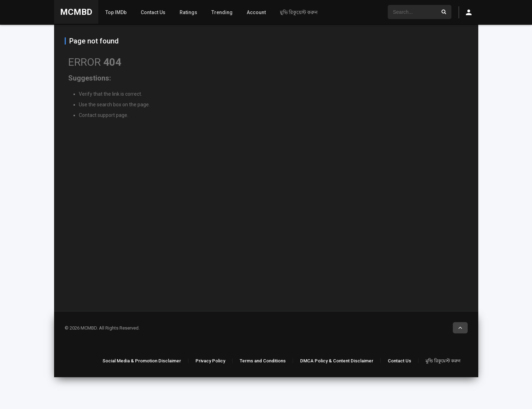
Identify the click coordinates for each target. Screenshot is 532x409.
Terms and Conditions (263, 361)
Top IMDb (116, 12)
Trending (222, 12)
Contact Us (153, 12)
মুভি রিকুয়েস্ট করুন (299, 12)
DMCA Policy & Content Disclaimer (337, 361)
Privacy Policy (210, 361)
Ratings (188, 12)
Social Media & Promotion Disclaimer (142, 361)
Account (256, 12)
